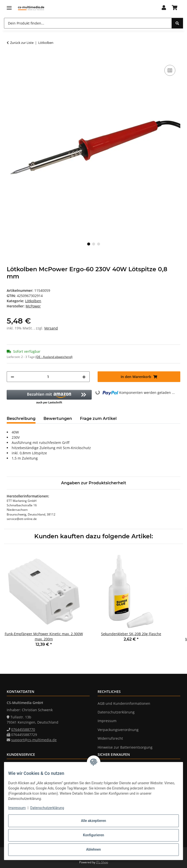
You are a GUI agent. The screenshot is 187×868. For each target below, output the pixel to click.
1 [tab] (89, 244)
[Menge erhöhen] (84, 377)
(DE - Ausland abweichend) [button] (54, 357)
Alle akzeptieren (93, 821)
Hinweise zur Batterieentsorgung (125, 747)
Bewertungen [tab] (58, 419)
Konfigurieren (93, 835)
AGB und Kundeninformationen (124, 703)
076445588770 (23, 729)
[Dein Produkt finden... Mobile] (88, 23)
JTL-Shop (102, 862)
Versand (51, 328)
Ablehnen (93, 849)
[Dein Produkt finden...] (177, 23)
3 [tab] (99, 244)
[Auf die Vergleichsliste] (170, 70)
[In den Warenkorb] (11, 58)
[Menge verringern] (12, 377)
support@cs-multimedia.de (34, 740)
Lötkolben (33, 301)
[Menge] (48, 377)
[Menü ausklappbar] (9, 8)
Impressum (17, 808)
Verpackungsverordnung (118, 730)
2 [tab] (94, 244)
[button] (164, 8)
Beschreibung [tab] (21, 419)
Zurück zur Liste (22, 43)
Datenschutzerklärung (47, 808)
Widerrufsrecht (110, 738)
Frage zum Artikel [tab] (98, 419)
